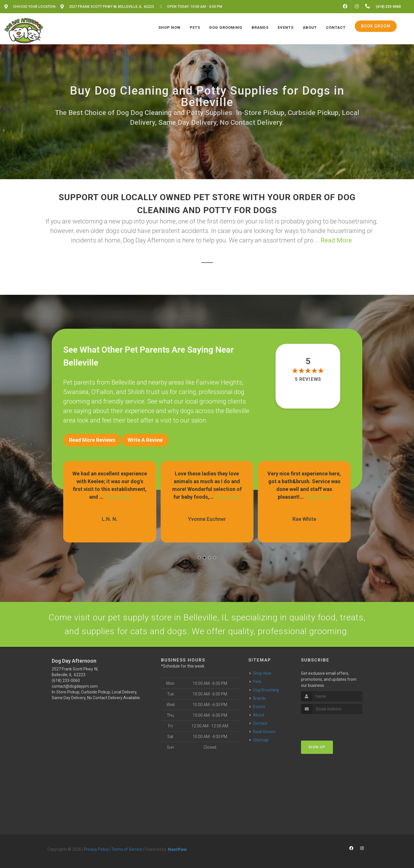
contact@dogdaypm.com (75, 686)
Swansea (76, 392)
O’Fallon (102, 392)
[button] (199, 558)
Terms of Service (127, 849)
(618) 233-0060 (66, 680)
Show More (118, 497)
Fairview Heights (219, 382)
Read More (336, 240)
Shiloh (136, 392)
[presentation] (332, 725)
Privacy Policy (96, 849)
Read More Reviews (92, 440)
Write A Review (145, 440)
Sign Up (317, 747)
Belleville (123, 382)
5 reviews (308, 379)
